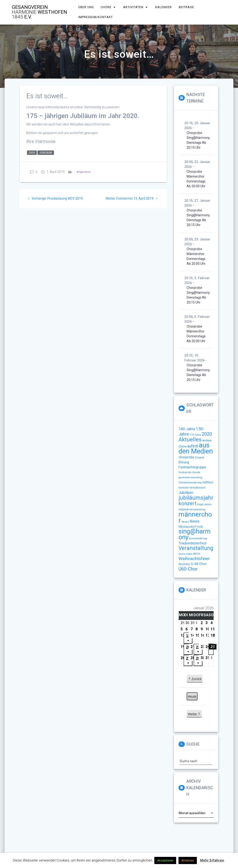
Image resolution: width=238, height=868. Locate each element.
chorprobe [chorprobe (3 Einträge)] (186, 457)
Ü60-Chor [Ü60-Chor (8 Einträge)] (188, 569)
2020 (32, 153)
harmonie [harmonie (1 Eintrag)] (184, 488)
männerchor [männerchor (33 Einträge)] (195, 517)
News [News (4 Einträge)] (195, 521)
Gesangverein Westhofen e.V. (40, 12)
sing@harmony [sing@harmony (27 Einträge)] (195, 534)
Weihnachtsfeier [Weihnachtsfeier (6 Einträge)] (194, 559)
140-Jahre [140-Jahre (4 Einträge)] (187, 429)
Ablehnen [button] (188, 860)
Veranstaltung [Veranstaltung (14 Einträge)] (196, 548)
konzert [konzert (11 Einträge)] (187, 503)
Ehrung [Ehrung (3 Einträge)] (184, 462)
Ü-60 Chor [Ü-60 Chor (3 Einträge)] (199, 564)
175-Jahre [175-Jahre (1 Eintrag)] (195, 435)
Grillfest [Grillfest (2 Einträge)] (208, 482)
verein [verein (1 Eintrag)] (182, 554)
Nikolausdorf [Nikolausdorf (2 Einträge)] (187, 527)
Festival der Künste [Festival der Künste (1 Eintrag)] (189, 472)
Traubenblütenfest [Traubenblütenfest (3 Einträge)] (192, 543)
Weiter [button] (194, 714)
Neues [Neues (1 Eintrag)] (185, 522)
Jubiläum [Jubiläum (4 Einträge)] (186, 493)
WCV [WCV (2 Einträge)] (197, 554)
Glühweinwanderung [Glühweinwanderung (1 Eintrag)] (190, 483)
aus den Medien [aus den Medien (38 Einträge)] (196, 448)
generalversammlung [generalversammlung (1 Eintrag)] (190, 477)
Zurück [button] (195, 679)
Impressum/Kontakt (96, 17)
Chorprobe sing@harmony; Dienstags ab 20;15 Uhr (198, 140)
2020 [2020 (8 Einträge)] (207, 434)
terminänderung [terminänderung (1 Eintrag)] (198, 538)
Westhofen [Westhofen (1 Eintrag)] (184, 564)
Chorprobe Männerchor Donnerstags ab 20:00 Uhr (196, 179)
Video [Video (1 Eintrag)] (189, 554)
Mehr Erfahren (212, 860)
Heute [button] (192, 696)
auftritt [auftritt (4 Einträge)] (193, 446)
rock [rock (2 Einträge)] (200, 527)
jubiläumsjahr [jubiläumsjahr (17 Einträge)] (196, 498)
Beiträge (187, 7)
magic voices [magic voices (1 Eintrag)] (204, 504)
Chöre (106, 7)
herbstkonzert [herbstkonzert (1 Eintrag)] (197, 488)
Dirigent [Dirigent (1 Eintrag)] (200, 458)
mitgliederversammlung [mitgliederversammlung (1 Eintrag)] (192, 509)
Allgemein (84, 172)
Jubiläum (46, 153)
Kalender (164, 7)
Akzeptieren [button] (165, 860)
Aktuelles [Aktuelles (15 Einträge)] (190, 440)
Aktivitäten (133, 7)
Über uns (86, 7)
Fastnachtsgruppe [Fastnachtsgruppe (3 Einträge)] (192, 467)
